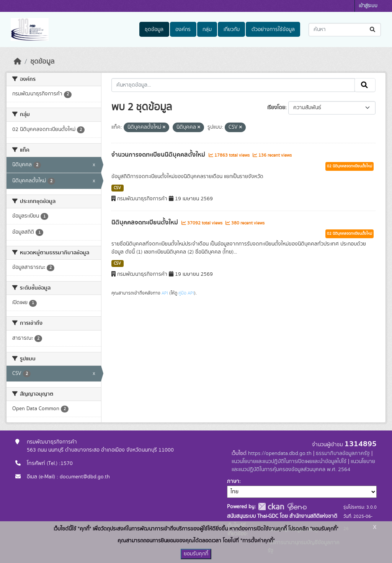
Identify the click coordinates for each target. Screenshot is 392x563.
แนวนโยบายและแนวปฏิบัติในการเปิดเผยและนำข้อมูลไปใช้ (289, 462)
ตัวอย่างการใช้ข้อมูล (273, 29)
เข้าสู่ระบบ (368, 6)
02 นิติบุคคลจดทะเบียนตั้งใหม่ (350, 166)
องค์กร (183, 29)
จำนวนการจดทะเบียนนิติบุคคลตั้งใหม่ (159, 155)
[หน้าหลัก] (18, 62)
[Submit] (373, 30)
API (165, 293)
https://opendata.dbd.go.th (280, 453)
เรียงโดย (276, 108)
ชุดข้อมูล (154, 29)
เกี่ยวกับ (232, 29)
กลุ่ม (207, 29)
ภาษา (233, 481)
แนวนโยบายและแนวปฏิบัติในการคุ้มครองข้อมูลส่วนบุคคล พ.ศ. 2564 (303, 466)
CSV (117, 188)
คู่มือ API (186, 293)
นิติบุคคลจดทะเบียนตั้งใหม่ (145, 223)
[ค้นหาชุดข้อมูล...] (345, 30)
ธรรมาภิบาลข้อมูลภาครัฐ (343, 453)
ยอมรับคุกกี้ (196, 554)
